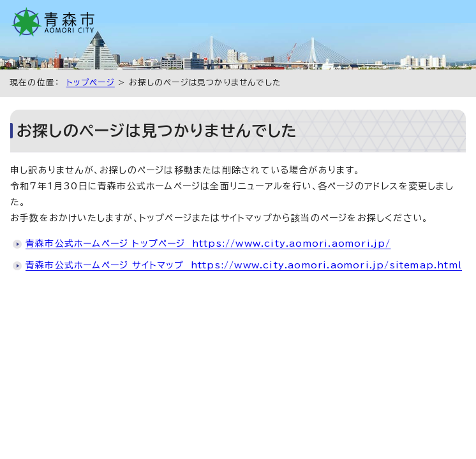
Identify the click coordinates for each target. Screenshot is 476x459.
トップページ (91, 83)
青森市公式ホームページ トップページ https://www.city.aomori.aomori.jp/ (208, 244)
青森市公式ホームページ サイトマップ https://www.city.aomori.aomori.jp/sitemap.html (244, 265)
